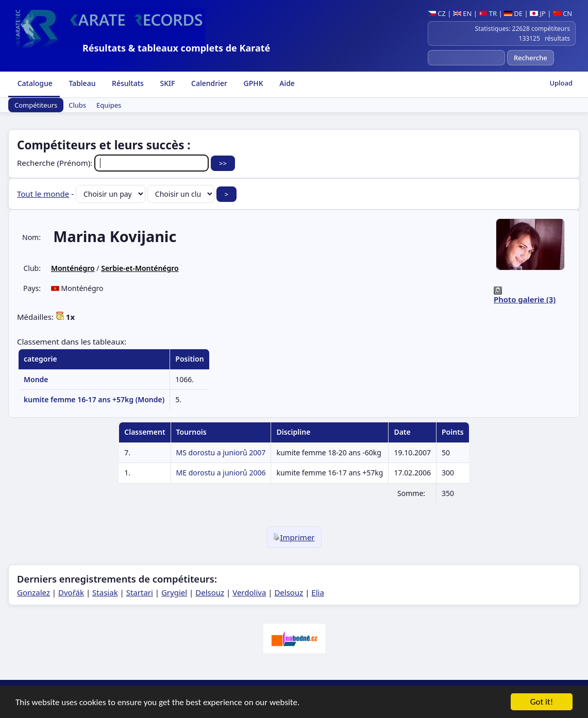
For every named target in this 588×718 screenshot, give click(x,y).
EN (463, 13)
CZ (437, 13)
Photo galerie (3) (525, 299)
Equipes (109, 105)
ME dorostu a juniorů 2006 (221, 473)
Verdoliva (249, 592)
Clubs (77, 105)
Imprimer (294, 537)
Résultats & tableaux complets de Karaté (176, 48)
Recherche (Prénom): (114, 163)
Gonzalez (33, 592)
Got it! (542, 703)
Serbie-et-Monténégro (140, 268)
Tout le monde (43, 194)
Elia (318, 592)
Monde (36, 379)
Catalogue (34, 83)
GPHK (253, 83)
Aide (286, 83)
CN (562, 13)
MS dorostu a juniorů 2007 (221, 452)
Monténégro (73, 268)
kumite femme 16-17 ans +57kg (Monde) (94, 399)
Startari (140, 592)
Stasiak (105, 592)
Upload (561, 83)
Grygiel (174, 592)
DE (513, 13)
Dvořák (71, 592)
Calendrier (208, 83)
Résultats (127, 83)
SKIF (167, 83)
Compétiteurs (36, 105)
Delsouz (210, 592)
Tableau (81, 83)
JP (538, 13)
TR (488, 13)
